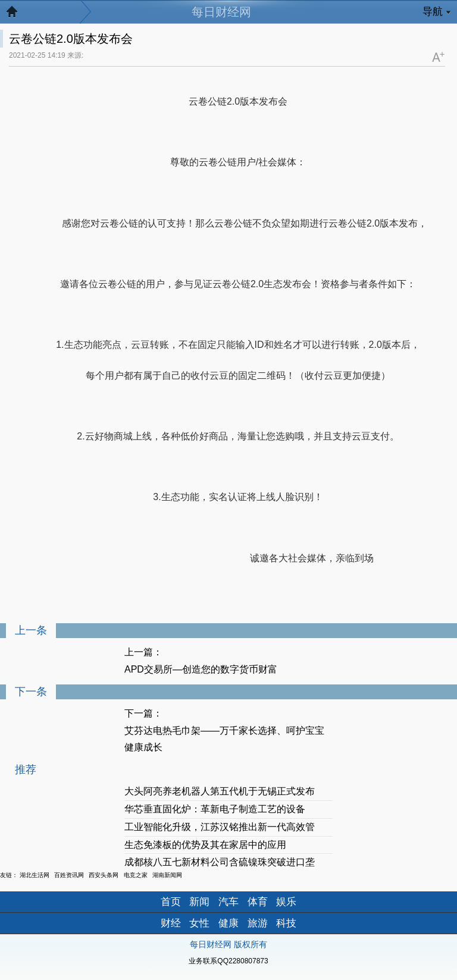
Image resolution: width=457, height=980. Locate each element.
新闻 (199, 902)
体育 (258, 902)
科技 (286, 923)
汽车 (228, 902)
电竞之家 (136, 875)
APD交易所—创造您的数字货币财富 (201, 669)
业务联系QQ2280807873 (228, 961)
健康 (228, 923)
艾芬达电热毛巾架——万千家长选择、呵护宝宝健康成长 (224, 739)
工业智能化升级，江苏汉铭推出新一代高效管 (220, 827)
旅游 (258, 923)
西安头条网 (104, 875)
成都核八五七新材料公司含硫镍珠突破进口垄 (220, 862)
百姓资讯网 (69, 875)
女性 (199, 923)
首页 (171, 902)
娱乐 (286, 902)
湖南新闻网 (167, 875)
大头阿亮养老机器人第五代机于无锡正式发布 (220, 791)
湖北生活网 (35, 875)
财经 (171, 923)
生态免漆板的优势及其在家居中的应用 (205, 845)
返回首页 (18, 15)
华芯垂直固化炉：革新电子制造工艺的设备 (215, 809)
